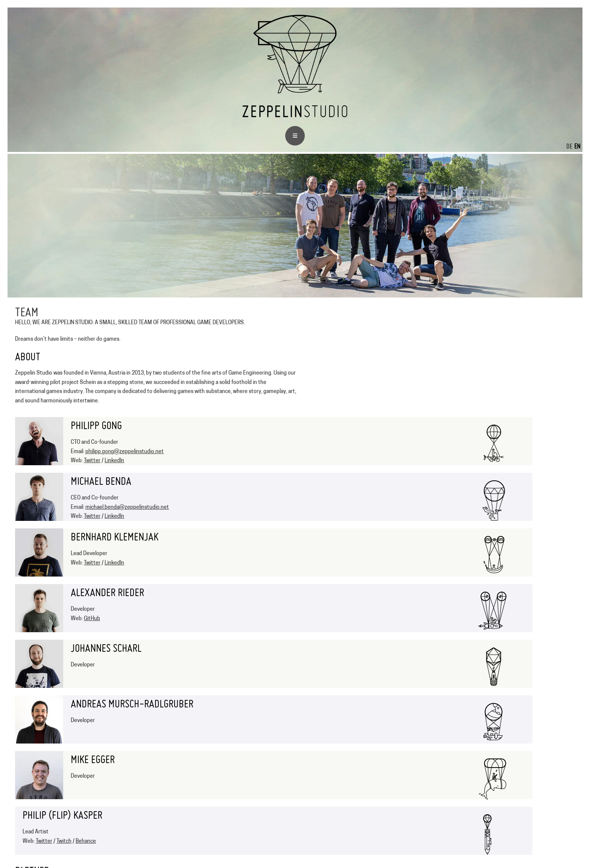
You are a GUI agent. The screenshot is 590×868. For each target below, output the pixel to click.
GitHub (92, 619)
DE (569, 146)
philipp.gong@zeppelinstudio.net (125, 452)
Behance (86, 841)
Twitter (92, 461)
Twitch (64, 841)
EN (577, 146)
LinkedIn (114, 461)
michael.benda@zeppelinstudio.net (127, 508)
